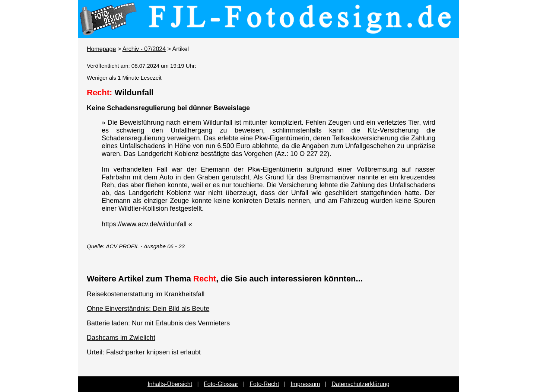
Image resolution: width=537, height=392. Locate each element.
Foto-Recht (264, 384)
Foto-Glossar (221, 384)
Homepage (101, 49)
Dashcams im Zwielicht (121, 338)
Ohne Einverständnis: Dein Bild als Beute (148, 309)
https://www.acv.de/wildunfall (144, 224)
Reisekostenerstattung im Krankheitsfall (146, 294)
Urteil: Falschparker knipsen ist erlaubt (144, 352)
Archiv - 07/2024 (144, 49)
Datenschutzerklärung (360, 384)
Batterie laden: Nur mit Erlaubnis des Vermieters (158, 323)
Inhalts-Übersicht (170, 384)
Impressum (305, 384)
